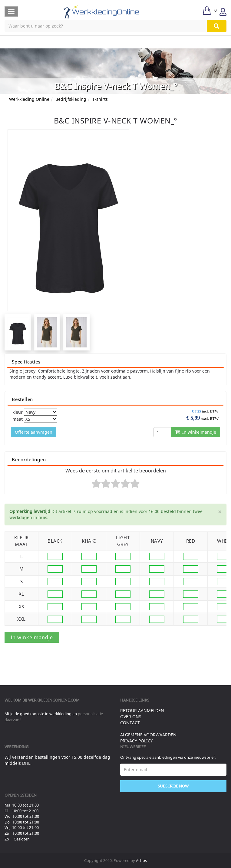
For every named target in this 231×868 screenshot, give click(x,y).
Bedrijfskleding (71, 99)
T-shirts (100, 99)
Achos (141, 860)
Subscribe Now (173, 786)
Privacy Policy (137, 741)
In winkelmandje (196, 432)
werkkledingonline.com (54, 700)
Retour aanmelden (142, 710)
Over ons (131, 717)
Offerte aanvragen (34, 432)
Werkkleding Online (29, 99)
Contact (130, 723)
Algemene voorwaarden (148, 735)
